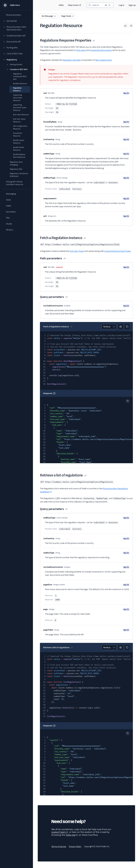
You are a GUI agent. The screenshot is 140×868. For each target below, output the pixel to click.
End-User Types (77, 251)
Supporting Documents (101, 50)
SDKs (61, 5)
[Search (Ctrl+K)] (100, 5)
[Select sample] (109, 327)
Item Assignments (103, 60)
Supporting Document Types (117, 251)
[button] (16, 21)
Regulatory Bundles (72, 60)
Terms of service (59, 846)
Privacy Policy (75, 846)
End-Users (81, 50)
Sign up (132, 5)
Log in (121, 5)
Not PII (126, 93)
